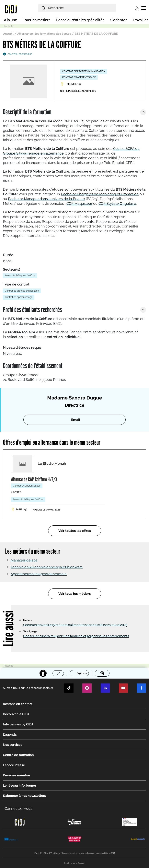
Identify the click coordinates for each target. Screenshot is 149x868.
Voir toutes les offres (75, 531)
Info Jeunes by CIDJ (18, 724)
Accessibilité (103, 853)
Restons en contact (18, 704)
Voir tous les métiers (74, 594)
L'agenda (10, 735)
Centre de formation (18, 755)
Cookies (82, 863)
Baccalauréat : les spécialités (80, 20)
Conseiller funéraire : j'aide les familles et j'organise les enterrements (76, 636)
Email (76, 420)
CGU (113, 853)
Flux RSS (48, 853)
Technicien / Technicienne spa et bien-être (47, 567)
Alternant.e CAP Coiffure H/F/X (34, 479)
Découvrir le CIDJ (16, 714)
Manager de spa (24, 560)
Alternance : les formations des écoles (44, 34)
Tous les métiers (37, 20)
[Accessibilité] (43, 673)
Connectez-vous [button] (18, 808)
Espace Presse (14, 765)
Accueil (8, 34)
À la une (11, 20)
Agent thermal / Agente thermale (39, 574)
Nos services (13, 745)
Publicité (38, 853)
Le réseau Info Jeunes (20, 786)
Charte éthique (61, 853)
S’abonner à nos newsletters (24, 796)
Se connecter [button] (137, 8)
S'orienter (119, 20)
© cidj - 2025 (69, 863)
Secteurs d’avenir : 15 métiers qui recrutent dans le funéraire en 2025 (75, 625)
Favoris (82, 673)
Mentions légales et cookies (83, 853)
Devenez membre (17, 775)
